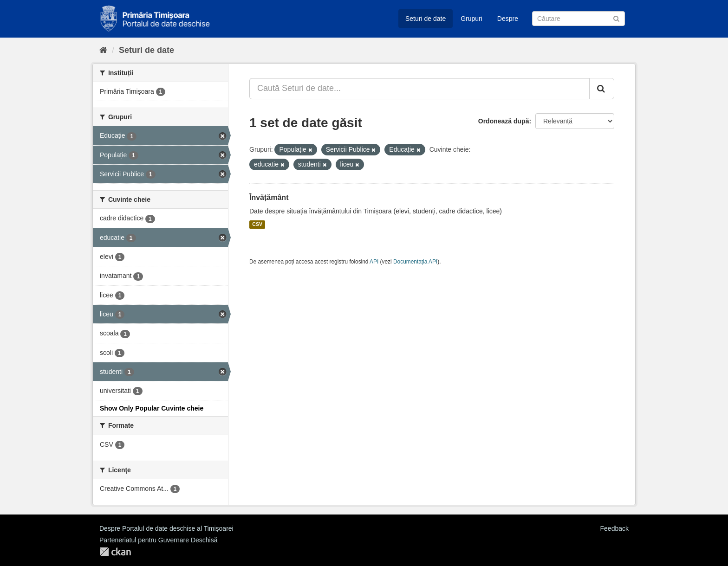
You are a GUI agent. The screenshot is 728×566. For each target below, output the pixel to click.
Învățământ (269, 197)
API (374, 262)
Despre (508, 19)
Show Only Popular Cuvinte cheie (152, 408)
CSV (257, 225)
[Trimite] (616, 18)
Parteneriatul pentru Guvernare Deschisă (158, 540)
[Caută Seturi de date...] (419, 89)
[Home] (103, 50)
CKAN (115, 552)
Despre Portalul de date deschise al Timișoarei (166, 528)
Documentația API (415, 262)
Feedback (614, 528)
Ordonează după (504, 121)
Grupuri (471, 19)
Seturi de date (426, 19)
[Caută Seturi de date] (578, 19)
